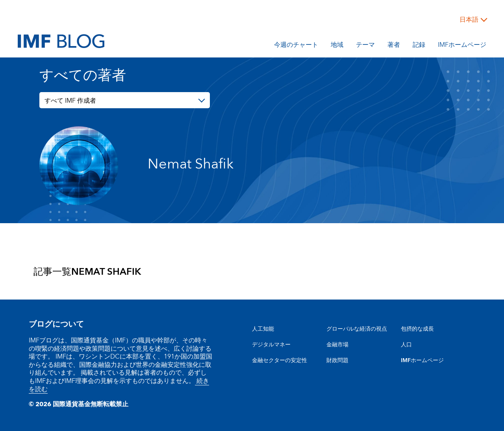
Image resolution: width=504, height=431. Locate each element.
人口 (406, 345)
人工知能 (263, 329)
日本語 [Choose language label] (469, 20)
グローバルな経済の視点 (357, 329)
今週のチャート (296, 46)
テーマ (365, 46)
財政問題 (337, 361)
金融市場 (337, 345)
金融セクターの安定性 (280, 361)
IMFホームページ (462, 46)
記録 (419, 46)
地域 (337, 46)
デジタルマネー (271, 345)
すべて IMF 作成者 (70, 101)
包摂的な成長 (417, 329)
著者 (394, 46)
